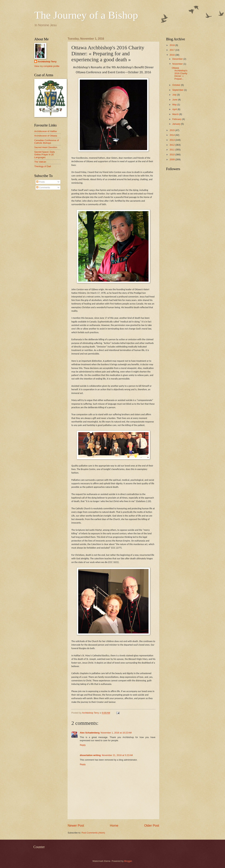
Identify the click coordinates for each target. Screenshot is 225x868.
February (177, 119)
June (175, 100)
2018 (172, 45)
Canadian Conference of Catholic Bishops (47, 142)
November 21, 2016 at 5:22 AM (117, 755)
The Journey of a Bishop (86, 15)
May (175, 105)
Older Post (152, 826)
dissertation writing (90, 755)
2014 (172, 135)
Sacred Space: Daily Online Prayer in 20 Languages (45, 155)
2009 (172, 159)
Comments (43, 187)
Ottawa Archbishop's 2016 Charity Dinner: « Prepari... (179, 73)
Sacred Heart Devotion (46, 147)
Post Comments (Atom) (93, 833)
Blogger (128, 861)
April (175, 109)
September (178, 90)
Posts (40, 182)
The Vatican (40, 162)
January (177, 124)
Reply (83, 745)
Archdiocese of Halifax (46, 131)
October (177, 85)
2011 (172, 150)
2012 (172, 145)
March (176, 114)
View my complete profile (47, 66)
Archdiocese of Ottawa (46, 136)
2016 (172, 55)
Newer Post (76, 826)
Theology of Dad (43, 166)
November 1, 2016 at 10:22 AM (116, 733)
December (178, 59)
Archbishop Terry (47, 62)
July (175, 95)
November (178, 64)
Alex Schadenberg (90, 733)
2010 (172, 155)
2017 (172, 50)
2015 (172, 130)
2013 (172, 140)
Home (114, 826)
